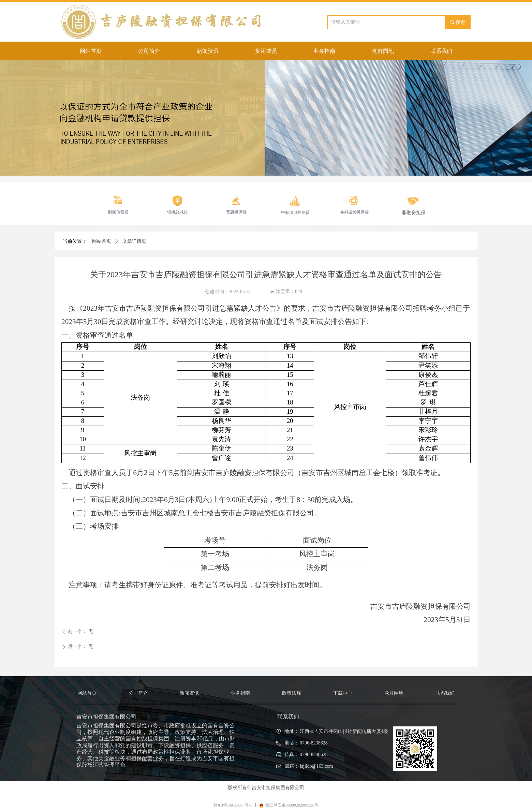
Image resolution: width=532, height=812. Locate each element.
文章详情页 (134, 241)
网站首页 (102, 241)
